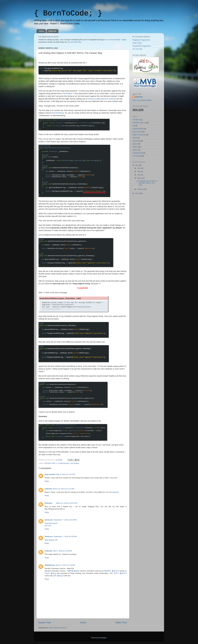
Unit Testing (74, 463)
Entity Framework (139, 135)
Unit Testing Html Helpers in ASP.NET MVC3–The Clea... (147, 183)
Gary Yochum (50, 474)
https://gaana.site (51, 540)
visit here (48, 526)
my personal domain (113, 40)
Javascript (136, 141)
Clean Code (137, 43)
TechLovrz (49, 520)
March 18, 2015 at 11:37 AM (64, 489)
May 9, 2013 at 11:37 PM (66, 474)
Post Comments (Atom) (58, 628)
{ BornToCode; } (68, 13)
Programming (138, 153)
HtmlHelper (68, 93)
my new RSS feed (74, 42)
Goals (135, 138)
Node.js (135, 147)
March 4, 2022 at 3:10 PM (65, 565)
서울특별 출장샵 (73, 571)
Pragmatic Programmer (141, 40)
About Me (52, 31)
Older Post (121, 623)
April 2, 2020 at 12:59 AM (63, 551)
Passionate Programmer (142, 46)
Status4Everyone (51, 523)
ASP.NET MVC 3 (51, 463)
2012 (137, 165)
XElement (92, 99)
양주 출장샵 (58, 576)
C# (134, 126)
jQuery (135, 144)
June (139, 168)
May (139, 171)
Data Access (137, 132)
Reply (47, 481)
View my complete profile (142, 100)
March (140, 178)
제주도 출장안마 (120, 573)
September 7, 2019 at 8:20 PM (65, 536)
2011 (137, 193)
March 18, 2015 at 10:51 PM (67, 503)
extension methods (108, 99)
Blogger (104, 638)
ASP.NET (136, 120)
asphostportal (113, 492)
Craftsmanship (64, 463)
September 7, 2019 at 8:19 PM (65, 520)
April (139, 175)
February (141, 189)
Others (135, 150)
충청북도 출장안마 (112, 571)
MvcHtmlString (58, 113)
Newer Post (45, 623)
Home (41, 31)
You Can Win (137, 49)
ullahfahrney (50, 565)
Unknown (48, 489)
